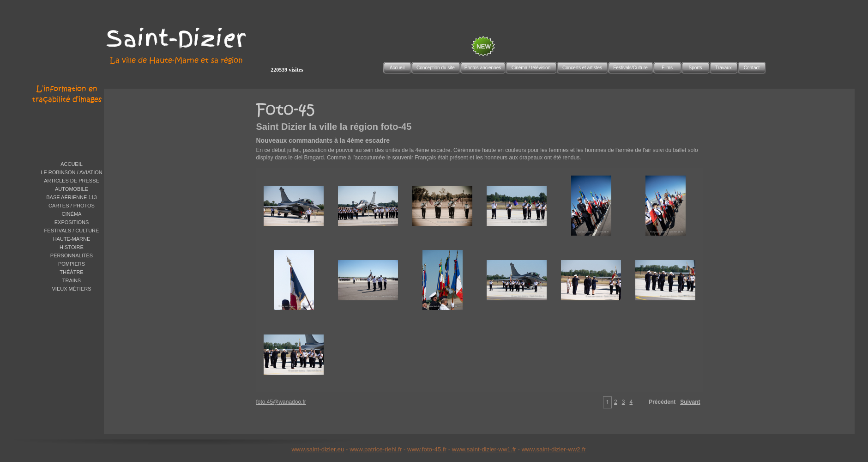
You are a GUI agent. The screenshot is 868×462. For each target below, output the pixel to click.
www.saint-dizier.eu (318, 449)
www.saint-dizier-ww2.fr (554, 449)
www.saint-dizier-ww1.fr (484, 449)
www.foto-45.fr (427, 449)
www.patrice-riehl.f (375, 449)
